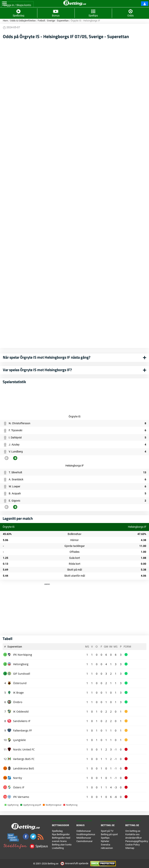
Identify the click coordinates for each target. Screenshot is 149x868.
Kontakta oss (132, 834)
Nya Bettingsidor (61, 834)
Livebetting (58, 848)
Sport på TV (107, 831)
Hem (5, 21)
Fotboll (41, 21)
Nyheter (105, 841)
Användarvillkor (133, 838)
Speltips (105, 838)
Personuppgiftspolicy (137, 841)
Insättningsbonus (86, 834)
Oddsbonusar (84, 831)
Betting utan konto (62, 845)
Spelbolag (57, 831)
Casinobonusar (84, 841)
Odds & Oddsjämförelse (23, 21)
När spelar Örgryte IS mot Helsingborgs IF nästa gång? (47, 357)
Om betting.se (133, 831)
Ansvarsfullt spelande (75, 863)
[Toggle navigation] (4, 4)
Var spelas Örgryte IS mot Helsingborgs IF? (37, 370)
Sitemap (130, 848)
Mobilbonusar (84, 838)
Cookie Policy (133, 845)
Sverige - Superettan (58, 21)
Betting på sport (109, 834)
